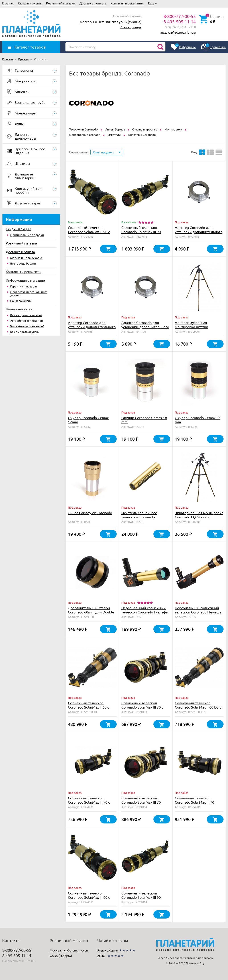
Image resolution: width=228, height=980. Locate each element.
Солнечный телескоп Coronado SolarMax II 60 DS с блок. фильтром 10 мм (198, 707)
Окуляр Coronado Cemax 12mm (88, 420)
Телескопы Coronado (83, 129)
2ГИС (101, 956)
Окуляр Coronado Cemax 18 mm (144, 420)
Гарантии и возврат (24, 286)
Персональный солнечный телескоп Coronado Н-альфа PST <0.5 (198, 612)
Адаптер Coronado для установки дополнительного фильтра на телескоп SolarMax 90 (145, 329)
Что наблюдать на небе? (27, 326)
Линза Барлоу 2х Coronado (90, 513)
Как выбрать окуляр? (25, 332)
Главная (8, 3)
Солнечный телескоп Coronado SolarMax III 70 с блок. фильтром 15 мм (89, 802)
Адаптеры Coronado (142, 135)
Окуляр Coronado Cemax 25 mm (198, 420)
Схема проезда (131, 27)
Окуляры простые (145, 129)
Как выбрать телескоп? (26, 315)
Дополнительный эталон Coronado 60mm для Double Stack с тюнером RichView (91, 612)
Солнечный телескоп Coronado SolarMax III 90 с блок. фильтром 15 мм (89, 897)
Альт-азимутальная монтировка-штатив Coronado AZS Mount (192, 327)
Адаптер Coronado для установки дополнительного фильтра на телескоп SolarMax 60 (92, 329)
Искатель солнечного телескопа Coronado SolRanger (139, 517)
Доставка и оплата (93, 3)
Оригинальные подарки (27, 235)
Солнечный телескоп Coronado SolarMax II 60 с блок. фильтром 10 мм (88, 707)
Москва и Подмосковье (26, 258)
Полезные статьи (19, 309)
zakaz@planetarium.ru (180, 32)
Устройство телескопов (26, 321)
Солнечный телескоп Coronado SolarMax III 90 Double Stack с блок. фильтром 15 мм (141, 234)
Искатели (114, 135)
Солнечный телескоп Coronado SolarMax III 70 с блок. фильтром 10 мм (142, 707)
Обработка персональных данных (28, 293)
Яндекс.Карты (108, 950)
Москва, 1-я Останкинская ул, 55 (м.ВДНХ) (111, 22)
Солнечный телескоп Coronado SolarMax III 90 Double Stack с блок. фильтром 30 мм (141, 899)
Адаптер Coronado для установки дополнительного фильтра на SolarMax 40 (199, 232)
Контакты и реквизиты (127, 3)
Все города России (23, 263)
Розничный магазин (61, 3)
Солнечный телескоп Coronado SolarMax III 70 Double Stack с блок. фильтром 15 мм (194, 804)
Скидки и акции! (30, 3)
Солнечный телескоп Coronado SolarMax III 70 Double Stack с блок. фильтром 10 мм (141, 804)
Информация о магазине (25, 280)
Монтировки (173, 129)
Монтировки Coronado (85, 135)
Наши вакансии (21, 301)
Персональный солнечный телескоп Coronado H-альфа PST (145, 612)
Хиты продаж (104, 152)
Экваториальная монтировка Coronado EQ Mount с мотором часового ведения (199, 517)
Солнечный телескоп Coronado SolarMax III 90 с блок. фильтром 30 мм (89, 232)
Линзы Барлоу (115, 129)
